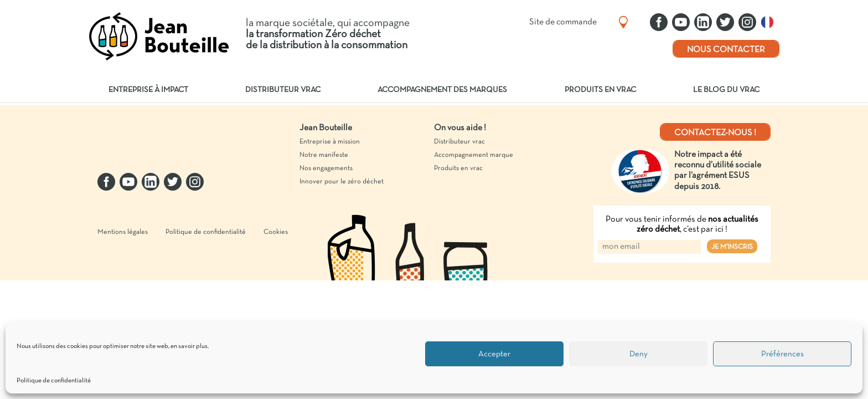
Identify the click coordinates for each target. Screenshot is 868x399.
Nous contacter (726, 50)
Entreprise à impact (148, 90)
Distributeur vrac (283, 90)
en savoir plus (189, 346)
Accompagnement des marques (442, 90)
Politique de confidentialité (54, 381)
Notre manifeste (324, 155)
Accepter (494, 354)
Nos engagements (326, 168)
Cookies (276, 250)
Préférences (782, 354)
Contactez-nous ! (715, 133)
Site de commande (563, 22)
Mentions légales (123, 250)
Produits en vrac (600, 90)
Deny (639, 354)
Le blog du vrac (726, 90)
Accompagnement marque (474, 155)
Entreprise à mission (330, 142)
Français (770, 22)
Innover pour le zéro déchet (342, 182)
